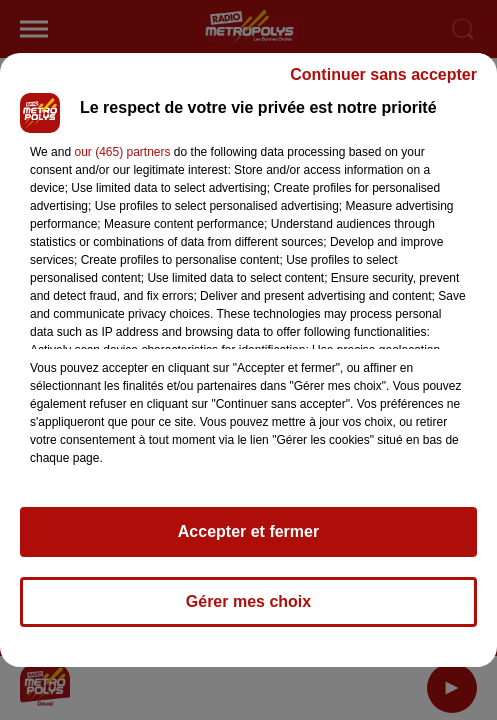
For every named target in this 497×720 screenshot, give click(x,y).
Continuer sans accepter (383, 74)
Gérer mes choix (248, 601)
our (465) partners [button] (122, 152)
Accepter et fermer (248, 531)
